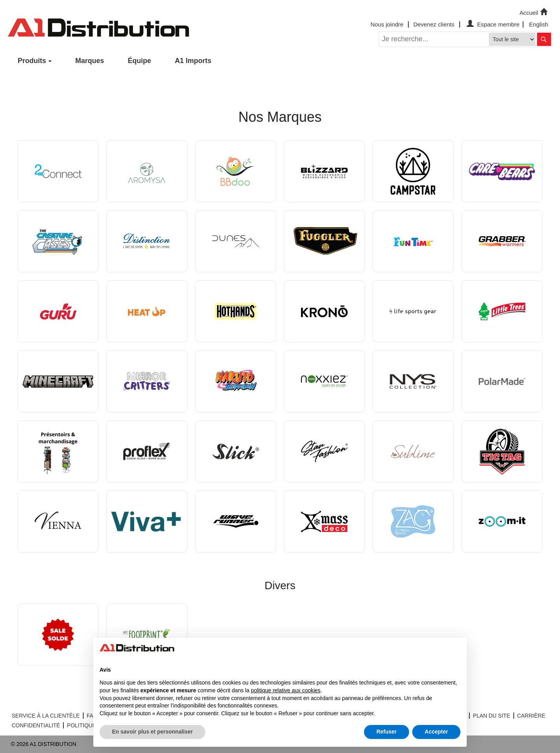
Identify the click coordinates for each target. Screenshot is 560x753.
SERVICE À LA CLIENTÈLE (46, 716)
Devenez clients (434, 24)
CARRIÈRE (531, 716)
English (538, 24)
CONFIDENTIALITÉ (36, 725)
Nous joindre (387, 24)
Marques (90, 61)
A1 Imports (193, 61)
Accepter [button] (436, 732)
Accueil (534, 12)
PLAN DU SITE (492, 716)
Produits (32, 61)
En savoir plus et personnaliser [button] (152, 732)
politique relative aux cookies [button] (286, 690)
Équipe (140, 61)
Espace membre (492, 24)
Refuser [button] (387, 732)
